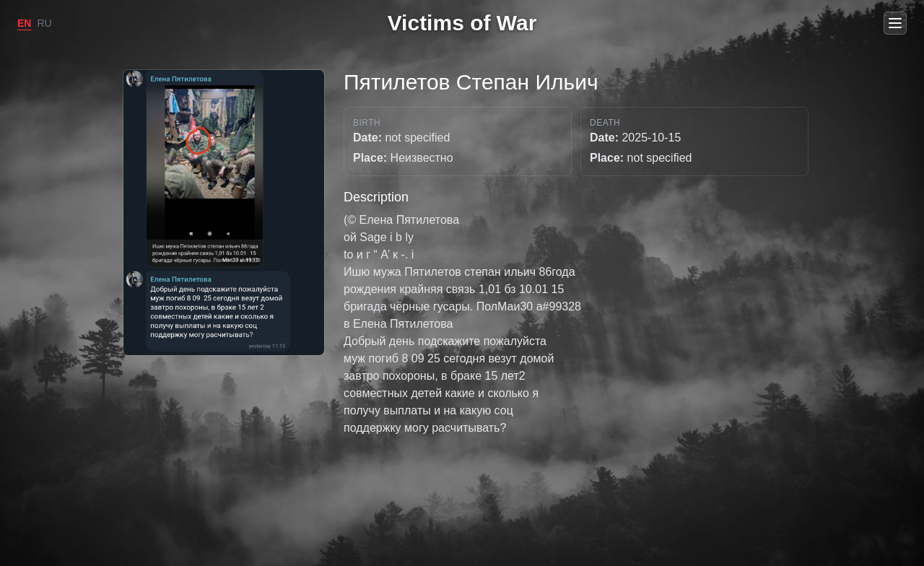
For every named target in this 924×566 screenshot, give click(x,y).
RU (44, 23)
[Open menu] (895, 23)
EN (24, 23)
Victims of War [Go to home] (462, 23)
